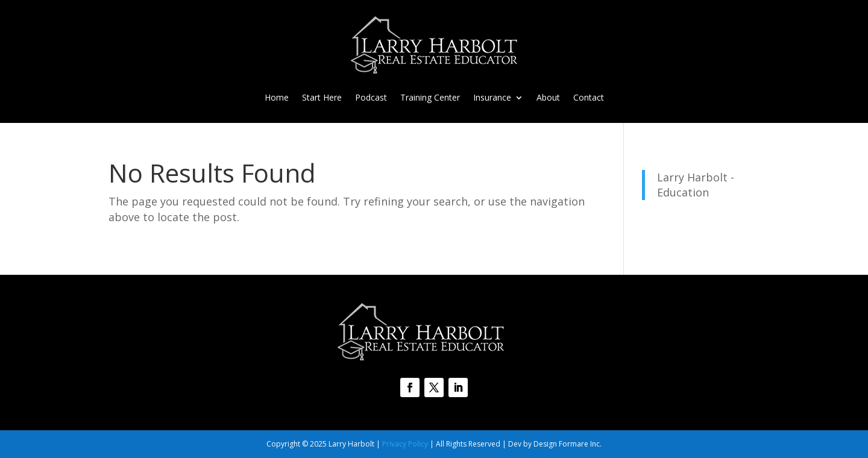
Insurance (492, 98)
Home (277, 98)
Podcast (371, 98)
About (548, 98)
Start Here (322, 98)
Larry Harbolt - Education (696, 185)
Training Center (430, 98)
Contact (589, 98)
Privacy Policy (405, 444)
